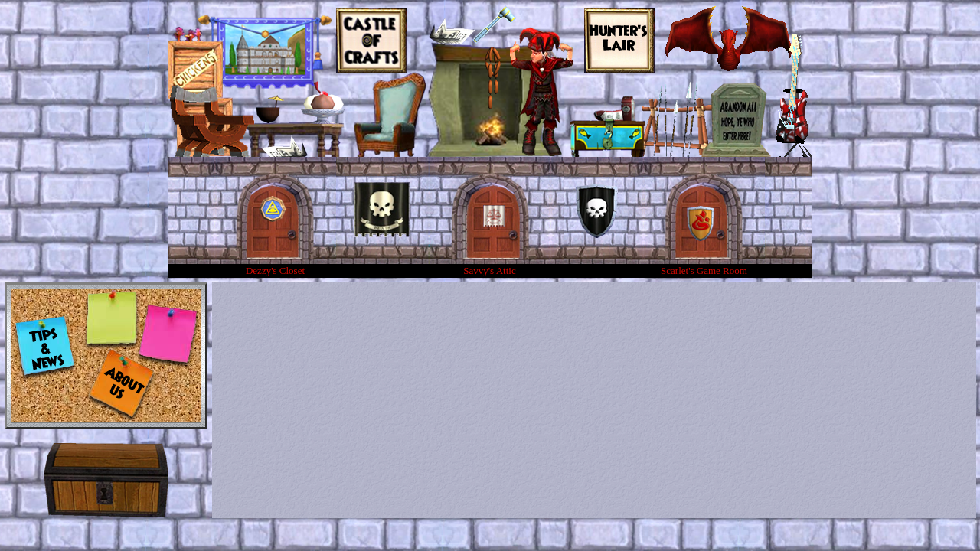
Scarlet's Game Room (704, 271)
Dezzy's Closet (275, 271)
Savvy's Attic (489, 271)
